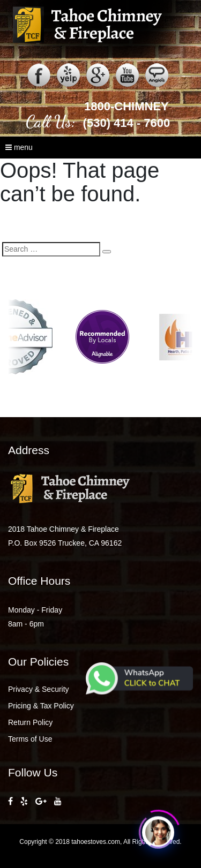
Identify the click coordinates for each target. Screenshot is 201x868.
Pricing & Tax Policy (41, 706)
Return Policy (30, 722)
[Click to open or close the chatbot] (158, 831)
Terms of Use (30, 739)
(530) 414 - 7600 (127, 123)
